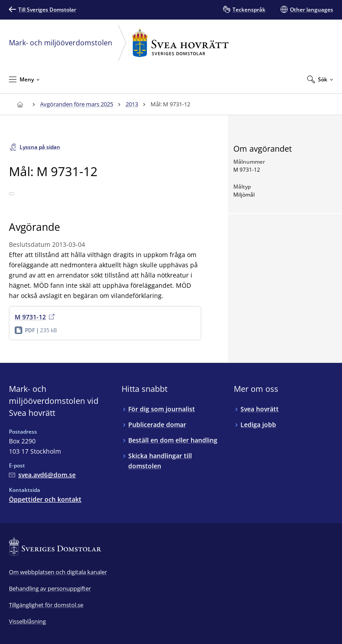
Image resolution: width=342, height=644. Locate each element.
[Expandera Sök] (320, 79)
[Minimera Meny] (24, 79)
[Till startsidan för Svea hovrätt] (20, 104)
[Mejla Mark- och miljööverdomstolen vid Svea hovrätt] (42, 475)
